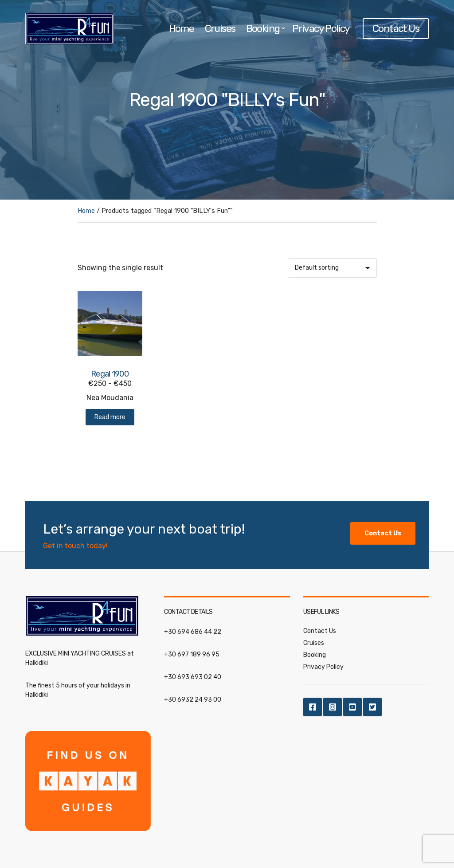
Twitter (372, 707)
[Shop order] (332, 268)
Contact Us (396, 28)
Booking (263, 28)
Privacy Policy (321, 28)
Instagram (333, 707)
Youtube (352, 707)
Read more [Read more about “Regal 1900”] (110, 417)
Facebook (313, 707)
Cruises (220, 28)
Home (182, 28)
